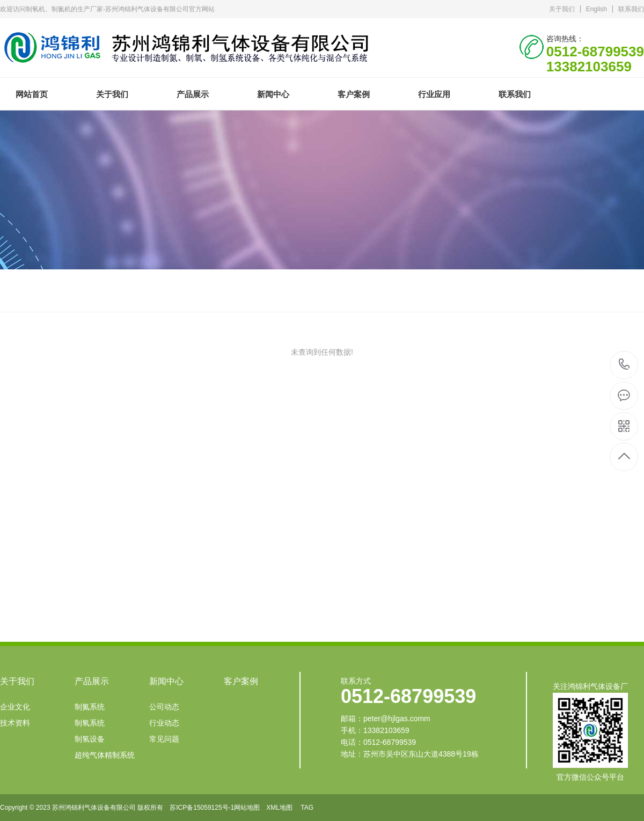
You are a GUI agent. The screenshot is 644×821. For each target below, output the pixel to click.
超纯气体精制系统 (105, 755)
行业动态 (164, 723)
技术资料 (15, 723)
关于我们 (562, 9)
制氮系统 (90, 707)
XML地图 (279, 808)
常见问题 (164, 739)
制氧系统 (90, 723)
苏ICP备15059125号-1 (202, 808)
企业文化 (15, 707)
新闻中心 (273, 94)
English (597, 9)
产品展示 (193, 94)
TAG (307, 808)
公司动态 (164, 707)
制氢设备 (90, 739)
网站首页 (32, 94)
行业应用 (434, 94)
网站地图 (247, 808)
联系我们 (631, 9)
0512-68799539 (624, 365)
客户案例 (354, 94)
